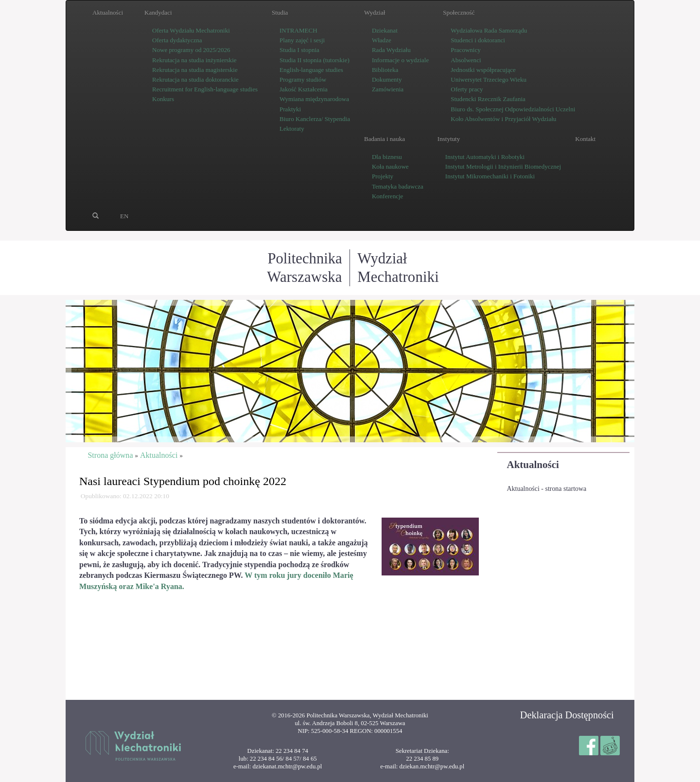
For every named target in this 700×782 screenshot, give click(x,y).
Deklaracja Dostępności (567, 715)
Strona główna (110, 455)
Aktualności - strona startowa (547, 489)
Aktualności (533, 465)
